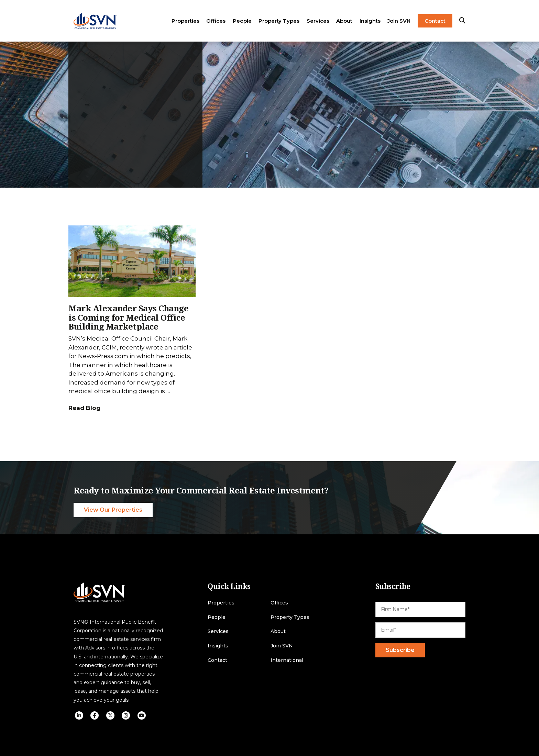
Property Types (279, 21)
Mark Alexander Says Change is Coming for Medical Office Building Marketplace (128, 317)
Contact (435, 21)
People (242, 21)
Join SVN (399, 21)
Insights (370, 21)
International (287, 660)
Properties (185, 21)
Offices (216, 21)
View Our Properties (113, 510)
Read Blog (84, 408)
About (344, 21)
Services (318, 21)
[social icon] (79, 715)
